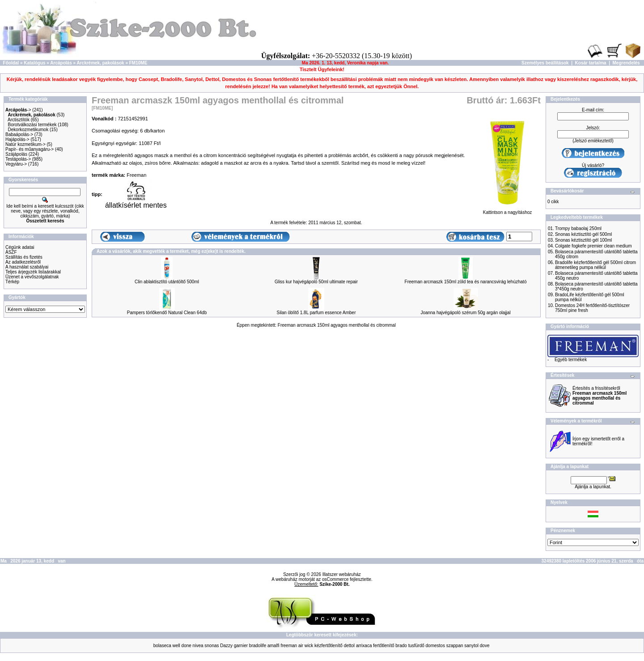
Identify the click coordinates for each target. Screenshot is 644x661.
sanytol (471, 646)
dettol (349, 646)
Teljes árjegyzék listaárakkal (33, 272)
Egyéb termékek (571, 360)
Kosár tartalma (591, 63)
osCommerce (335, 579)
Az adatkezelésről (23, 262)
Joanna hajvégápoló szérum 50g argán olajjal (465, 313)
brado (401, 646)
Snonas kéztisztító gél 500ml (583, 234)
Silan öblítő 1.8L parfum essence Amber (316, 313)
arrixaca (364, 646)
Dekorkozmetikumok (28, 130)
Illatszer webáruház (342, 574)
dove (485, 646)
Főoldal (11, 63)
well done (182, 646)
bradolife (258, 646)
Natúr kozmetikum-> (25, 144)
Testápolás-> (18, 159)
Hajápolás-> (17, 139)
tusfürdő (416, 646)
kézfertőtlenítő (328, 646)
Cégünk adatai (20, 247)
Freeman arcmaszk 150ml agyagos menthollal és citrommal (337, 325)
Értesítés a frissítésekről (600, 396)
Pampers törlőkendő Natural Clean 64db (167, 313)
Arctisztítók (19, 120)
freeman (289, 646)
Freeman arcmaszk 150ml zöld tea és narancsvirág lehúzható (466, 282)
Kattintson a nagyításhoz (507, 210)
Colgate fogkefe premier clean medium (593, 246)
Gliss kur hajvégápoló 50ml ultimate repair (316, 282)
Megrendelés (626, 63)
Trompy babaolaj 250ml (578, 228)
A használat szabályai (27, 267)
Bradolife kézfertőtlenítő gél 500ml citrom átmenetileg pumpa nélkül (595, 265)
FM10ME (138, 63)
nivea (198, 646)
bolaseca (162, 646)
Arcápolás (61, 63)
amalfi (273, 646)
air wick (306, 646)
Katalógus (34, 63)
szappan (455, 646)
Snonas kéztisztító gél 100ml (583, 240)
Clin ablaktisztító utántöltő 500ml (167, 282)
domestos (435, 646)
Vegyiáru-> (16, 164)
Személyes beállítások (545, 63)
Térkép (12, 282)
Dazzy (226, 646)
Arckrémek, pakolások (100, 63)
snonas (212, 646)
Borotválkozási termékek (32, 125)
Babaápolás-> (19, 134)
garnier (241, 646)
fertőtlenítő (383, 646)
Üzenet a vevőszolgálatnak (32, 277)
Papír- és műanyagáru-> (30, 149)
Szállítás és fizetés (24, 257)
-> (18, 110)
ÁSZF (11, 252)
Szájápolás (16, 154)
